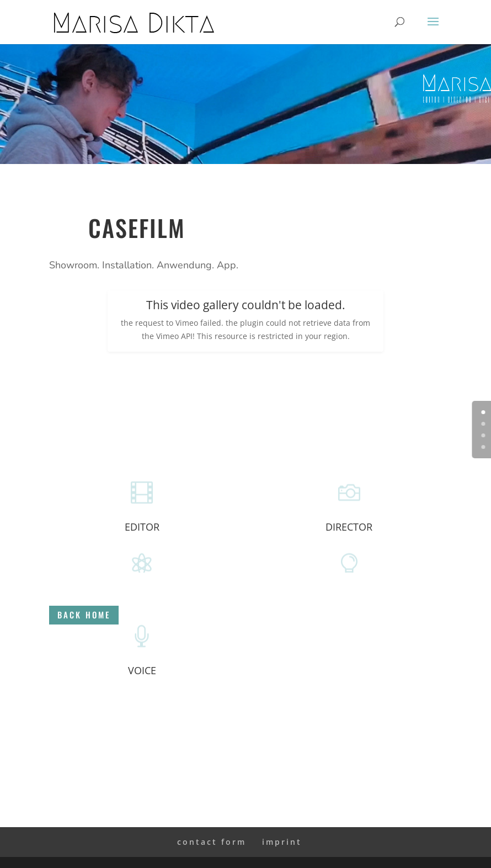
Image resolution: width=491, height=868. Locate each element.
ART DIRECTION (349, 599)
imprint (282, 842)
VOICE (142, 670)
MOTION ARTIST (142, 599)
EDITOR (142, 527)
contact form (212, 842)
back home (445, 615)
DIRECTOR (349, 527)
